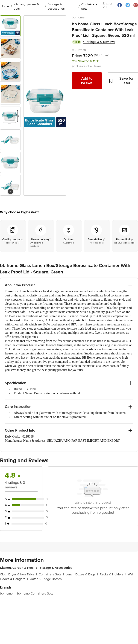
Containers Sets (51, 574)
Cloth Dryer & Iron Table (18, 574)
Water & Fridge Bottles (46, 579)
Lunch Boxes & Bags (82, 574)
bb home (78, 17)
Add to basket (87, 81)
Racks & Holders (113, 574)
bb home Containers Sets (35, 593)
